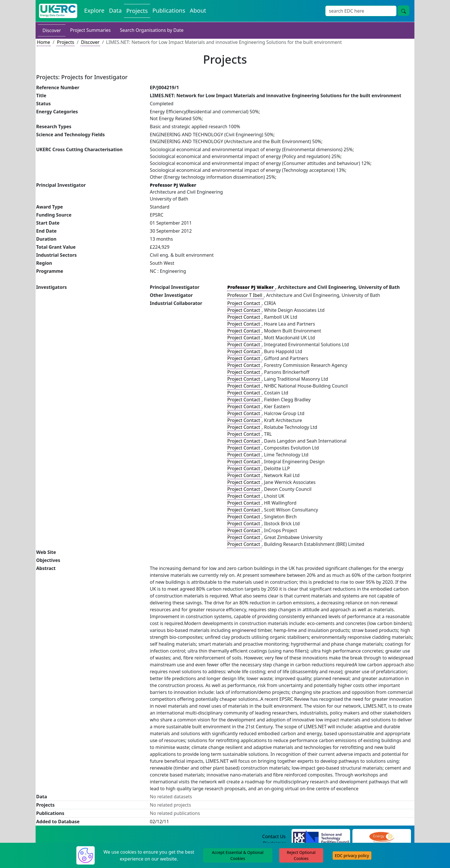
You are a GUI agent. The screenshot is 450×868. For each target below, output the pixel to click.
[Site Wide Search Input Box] (361, 11)
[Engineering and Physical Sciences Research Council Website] (382, 837)
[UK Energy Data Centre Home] (58, 11)
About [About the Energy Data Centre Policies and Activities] (198, 10)
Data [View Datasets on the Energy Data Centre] (115, 10)
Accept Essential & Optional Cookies (238, 855)
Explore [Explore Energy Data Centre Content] (94, 10)
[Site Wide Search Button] (404, 11)
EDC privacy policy (352, 856)
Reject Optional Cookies (301, 855)
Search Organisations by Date (152, 30)
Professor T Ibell (245, 295)
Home (44, 42)
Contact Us (274, 836)
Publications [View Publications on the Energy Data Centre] (169, 10)
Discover (52, 30)
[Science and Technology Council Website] (321, 837)
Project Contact (244, 303)
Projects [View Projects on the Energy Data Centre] (137, 11)
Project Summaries (90, 30)
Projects (65, 42)
